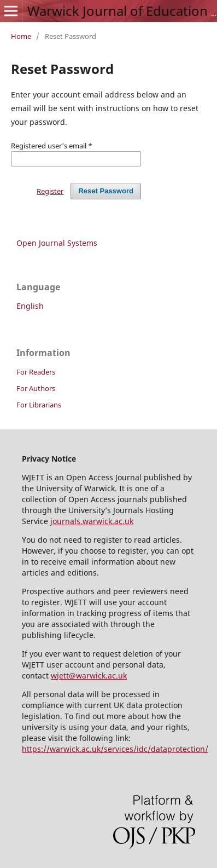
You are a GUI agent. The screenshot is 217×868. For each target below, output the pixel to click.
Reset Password (106, 191)
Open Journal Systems (57, 243)
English (30, 306)
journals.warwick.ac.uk (92, 521)
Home (21, 36)
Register (50, 191)
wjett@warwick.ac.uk (89, 676)
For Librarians (39, 405)
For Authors (36, 388)
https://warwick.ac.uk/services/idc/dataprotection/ (115, 749)
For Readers (36, 372)
